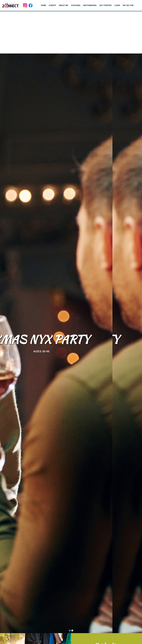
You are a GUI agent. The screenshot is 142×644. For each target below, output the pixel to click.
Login (117, 5)
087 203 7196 (128, 5)
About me (63, 5)
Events (52, 5)
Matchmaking (90, 5)
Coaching (76, 5)
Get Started (106, 5)
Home (44, 5)
